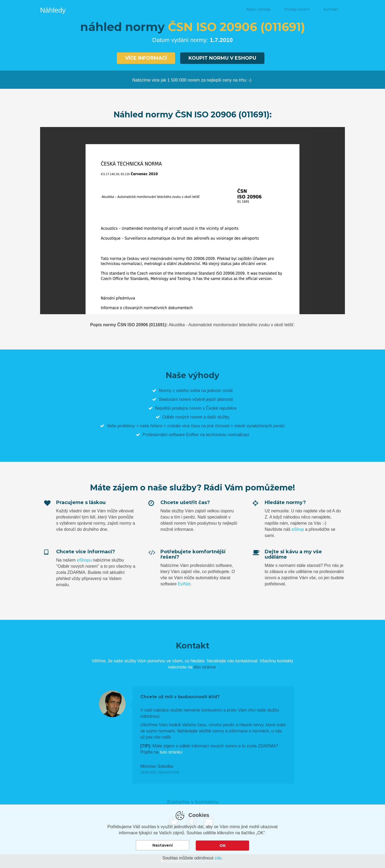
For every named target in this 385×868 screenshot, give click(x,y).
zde (218, 858)
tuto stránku (171, 752)
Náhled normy (220, 9)
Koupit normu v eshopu (222, 58)
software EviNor (184, 434)
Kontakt (331, 9)
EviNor (184, 583)
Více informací (146, 58)
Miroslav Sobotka (157, 766)
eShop (298, 529)
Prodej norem (297, 9)
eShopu (84, 560)
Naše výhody (258, 9)
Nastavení (163, 846)
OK (223, 846)
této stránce (205, 667)
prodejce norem (186, 408)
